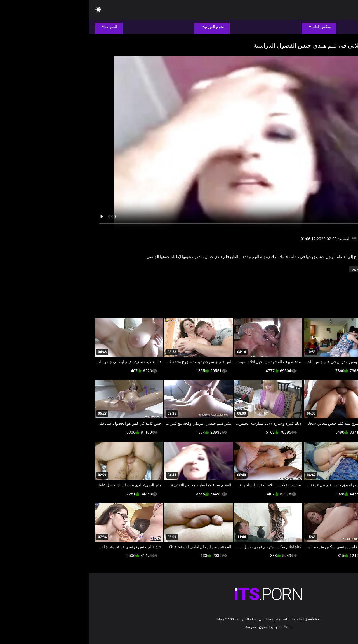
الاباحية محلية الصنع (311, 269)
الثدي (288, 269)
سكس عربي (271, 269)
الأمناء (333, 269)
